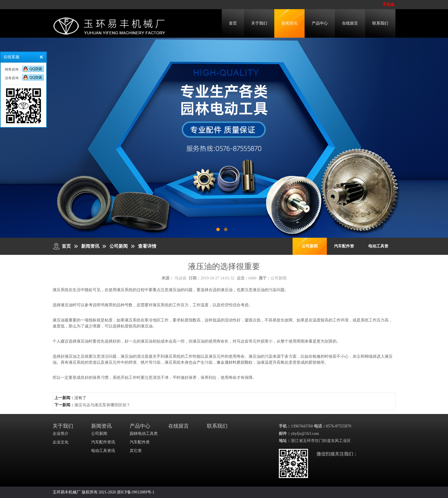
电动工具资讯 (103, 451)
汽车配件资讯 (103, 442)
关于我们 (259, 23)
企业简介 (61, 434)
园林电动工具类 (144, 434)
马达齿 (181, 278)
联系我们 (380, 23)
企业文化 (61, 442)
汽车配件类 (140, 442)
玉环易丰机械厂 (67, 492)
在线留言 (350, 23)
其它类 (136, 451)
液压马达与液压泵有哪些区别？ (102, 405)
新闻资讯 (289, 23)
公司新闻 (119, 246)
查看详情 (147, 246)
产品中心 (320, 23)
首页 (233, 23)
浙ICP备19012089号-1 (136, 492)
